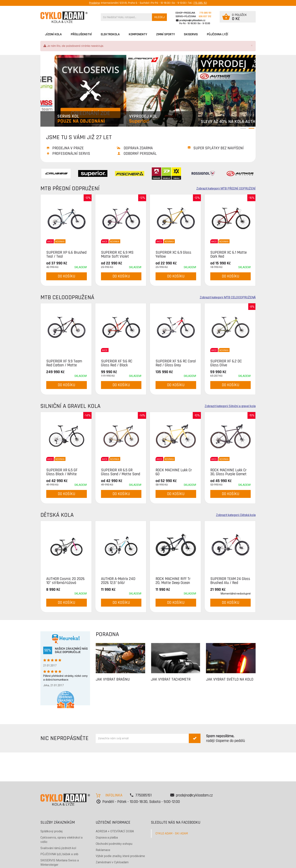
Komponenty (138, 34)
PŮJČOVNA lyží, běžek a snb (59, 854)
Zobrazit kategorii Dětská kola (236, 515)
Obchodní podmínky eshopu (114, 844)
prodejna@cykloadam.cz (192, 20)
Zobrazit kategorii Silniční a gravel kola (230, 406)
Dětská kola (57, 515)
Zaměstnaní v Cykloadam (112, 862)
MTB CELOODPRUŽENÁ (67, 297)
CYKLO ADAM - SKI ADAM (172, 833)
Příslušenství (81, 34)
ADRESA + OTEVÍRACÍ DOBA (115, 831)
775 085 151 (200, 3)
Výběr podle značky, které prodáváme (120, 856)
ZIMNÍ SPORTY (165, 34)
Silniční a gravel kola (70, 406)
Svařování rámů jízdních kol (58, 848)
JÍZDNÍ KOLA (53, 34)
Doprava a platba (107, 838)
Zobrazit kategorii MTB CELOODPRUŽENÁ (228, 297)
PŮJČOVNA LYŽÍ (217, 34)
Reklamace (103, 850)
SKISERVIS (191, 34)
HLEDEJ (159, 17)
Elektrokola (110, 34)
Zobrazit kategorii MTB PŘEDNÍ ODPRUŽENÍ (226, 189)
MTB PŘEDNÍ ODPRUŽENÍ (70, 188)
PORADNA (107, 634)
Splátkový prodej (51, 831)
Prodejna (94, 3)
